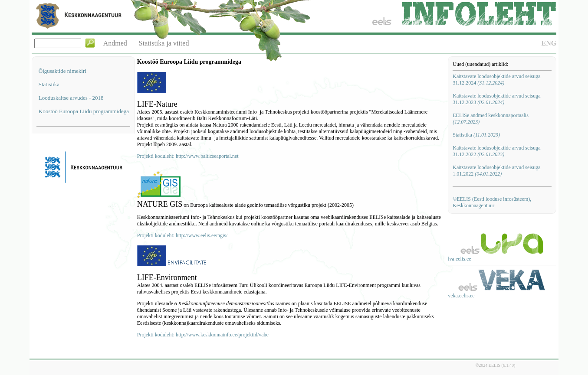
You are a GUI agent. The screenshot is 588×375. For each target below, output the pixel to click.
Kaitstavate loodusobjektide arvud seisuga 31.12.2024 (496, 80)
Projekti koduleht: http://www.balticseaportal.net (188, 156)
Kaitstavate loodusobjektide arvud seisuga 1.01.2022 (496, 171)
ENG (549, 43)
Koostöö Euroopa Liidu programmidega (84, 111)
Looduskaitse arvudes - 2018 (71, 98)
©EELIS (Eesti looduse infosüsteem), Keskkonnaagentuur (492, 202)
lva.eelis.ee (459, 259)
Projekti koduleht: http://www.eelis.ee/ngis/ (182, 235)
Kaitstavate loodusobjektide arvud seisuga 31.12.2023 (496, 99)
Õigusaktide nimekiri (62, 71)
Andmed (115, 43)
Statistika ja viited (164, 43)
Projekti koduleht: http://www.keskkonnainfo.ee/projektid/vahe (203, 335)
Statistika (49, 84)
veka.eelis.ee (461, 296)
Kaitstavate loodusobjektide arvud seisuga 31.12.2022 (496, 151)
